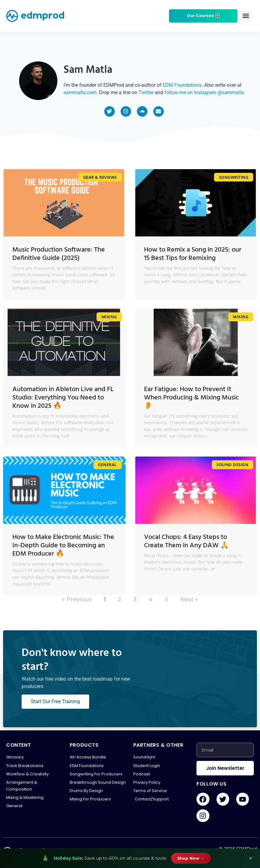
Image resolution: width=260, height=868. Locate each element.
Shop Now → (191, 858)
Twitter (146, 92)
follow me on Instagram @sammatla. (205, 92)
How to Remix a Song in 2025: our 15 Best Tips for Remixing (193, 254)
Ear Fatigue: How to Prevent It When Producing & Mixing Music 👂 (191, 397)
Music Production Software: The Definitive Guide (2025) (59, 254)
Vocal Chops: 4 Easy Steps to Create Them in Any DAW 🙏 (186, 541)
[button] (246, 16)
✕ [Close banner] (251, 858)
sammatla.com (80, 92)
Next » (189, 599)
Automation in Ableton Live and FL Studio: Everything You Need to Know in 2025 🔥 (63, 397)
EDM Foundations (182, 85)
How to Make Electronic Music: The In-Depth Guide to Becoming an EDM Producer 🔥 (63, 545)
